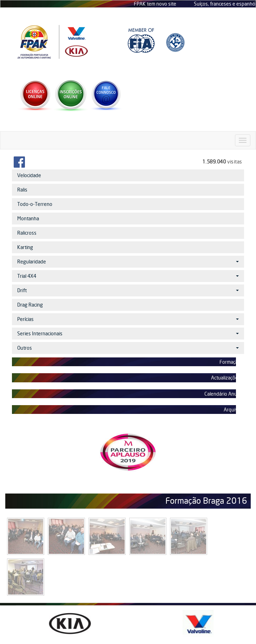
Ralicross (27, 233)
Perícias (128, 319)
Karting (25, 247)
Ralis (22, 190)
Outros (128, 348)
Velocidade (29, 175)
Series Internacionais (128, 333)
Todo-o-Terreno (35, 204)
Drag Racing (30, 305)
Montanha (28, 218)
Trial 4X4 (128, 276)
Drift (128, 290)
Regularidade (128, 261)
